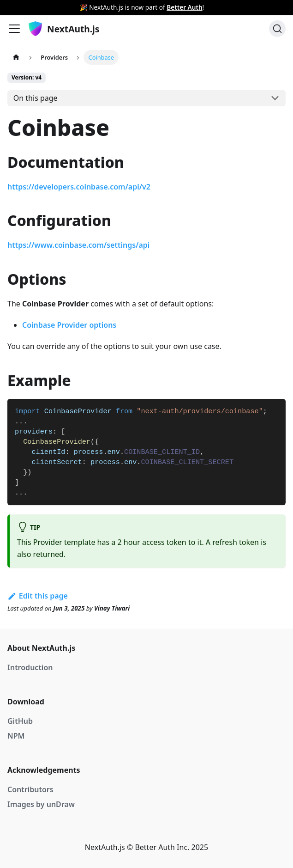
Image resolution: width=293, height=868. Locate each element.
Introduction (30, 667)
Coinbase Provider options (69, 325)
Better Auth (184, 7)
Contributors (30, 789)
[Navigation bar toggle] (14, 29)
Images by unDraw (41, 804)
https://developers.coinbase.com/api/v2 (79, 187)
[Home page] (16, 57)
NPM (16, 736)
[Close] (286, 7)
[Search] (277, 29)
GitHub (20, 721)
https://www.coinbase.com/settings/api (78, 245)
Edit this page (38, 596)
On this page (36, 98)
